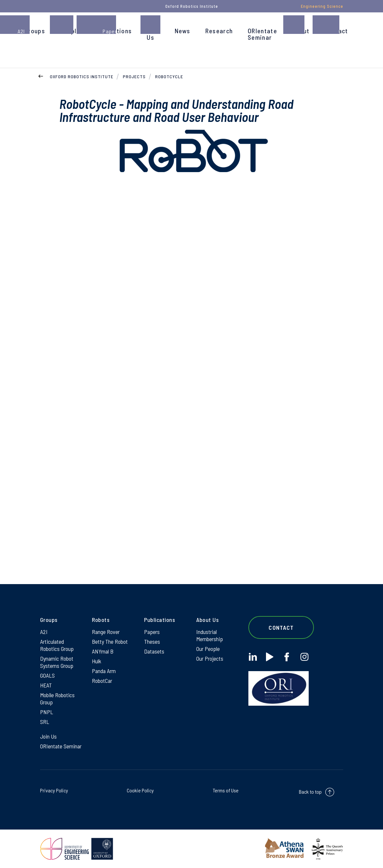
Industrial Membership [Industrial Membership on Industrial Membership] (210, 635)
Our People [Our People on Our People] (208, 649)
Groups (35, 31)
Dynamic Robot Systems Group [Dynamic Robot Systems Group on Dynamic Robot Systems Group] (57, 662)
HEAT (46, 685)
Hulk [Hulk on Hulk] (97, 661)
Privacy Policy (54, 790)
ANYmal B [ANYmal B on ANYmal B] (103, 651)
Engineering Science (322, 6)
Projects (134, 76)
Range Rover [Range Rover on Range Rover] (106, 632)
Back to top (310, 792)
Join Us (153, 34)
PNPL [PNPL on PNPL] (47, 712)
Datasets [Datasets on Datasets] (154, 651)
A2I (44, 632)
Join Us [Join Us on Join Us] (48, 736)
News (183, 31)
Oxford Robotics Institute (82, 76)
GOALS (47, 675)
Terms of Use (226, 790)
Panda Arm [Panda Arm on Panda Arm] (104, 671)
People (70, 31)
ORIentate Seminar (262, 34)
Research (219, 31)
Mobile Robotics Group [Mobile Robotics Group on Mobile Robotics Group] (57, 699)
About (301, 31)
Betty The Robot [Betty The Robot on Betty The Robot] (110, 641)
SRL (45, 722)
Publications (114, 31)
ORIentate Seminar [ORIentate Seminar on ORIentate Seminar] (61, 746)
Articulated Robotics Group (57, 645)
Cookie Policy (140, 790)
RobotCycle (169, 76)
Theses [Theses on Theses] (152, 641)
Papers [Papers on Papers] (152, 632)
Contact (336, 31)
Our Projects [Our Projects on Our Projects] (210, 658)
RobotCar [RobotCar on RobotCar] (102, 681)
